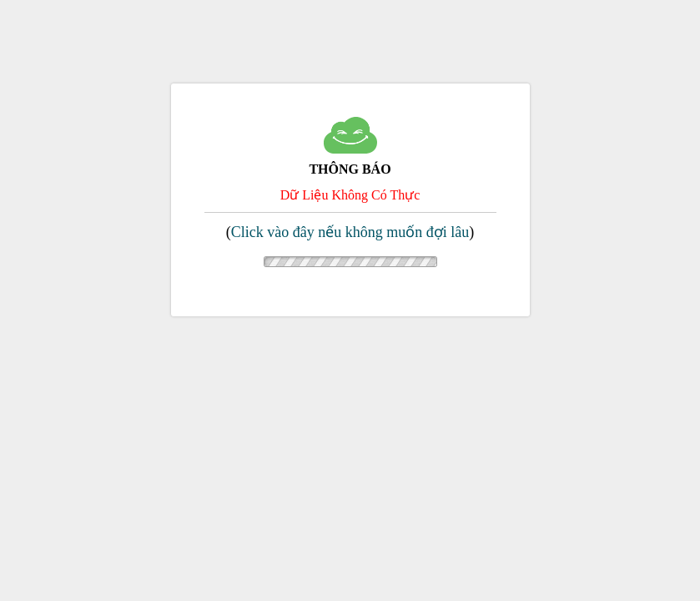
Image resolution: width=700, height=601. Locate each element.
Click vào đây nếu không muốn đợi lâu (350, 232)
